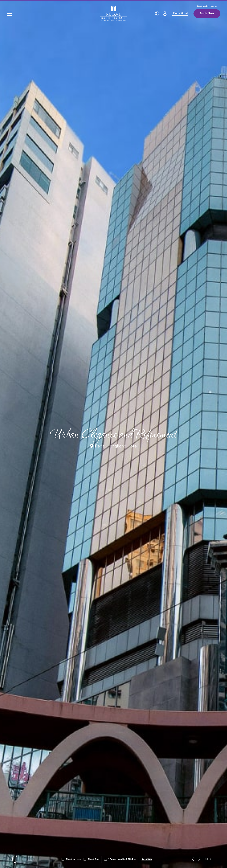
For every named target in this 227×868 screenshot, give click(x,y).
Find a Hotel (180, 13)
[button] (193, 859)
